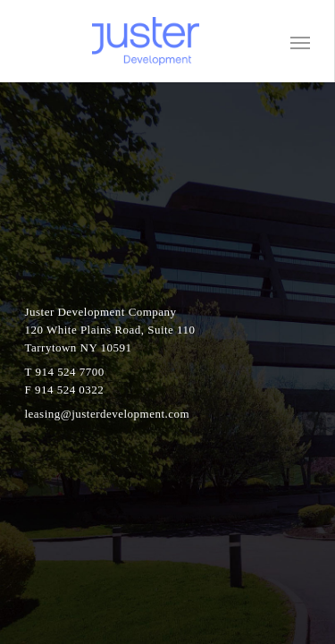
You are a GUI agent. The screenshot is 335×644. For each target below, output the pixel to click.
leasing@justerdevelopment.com (108, 414)
